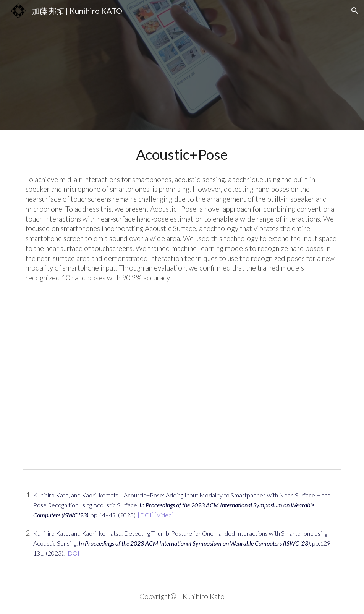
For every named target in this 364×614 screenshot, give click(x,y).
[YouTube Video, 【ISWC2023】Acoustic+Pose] (182, 382)
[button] (355, 11)
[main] (182, 154)
